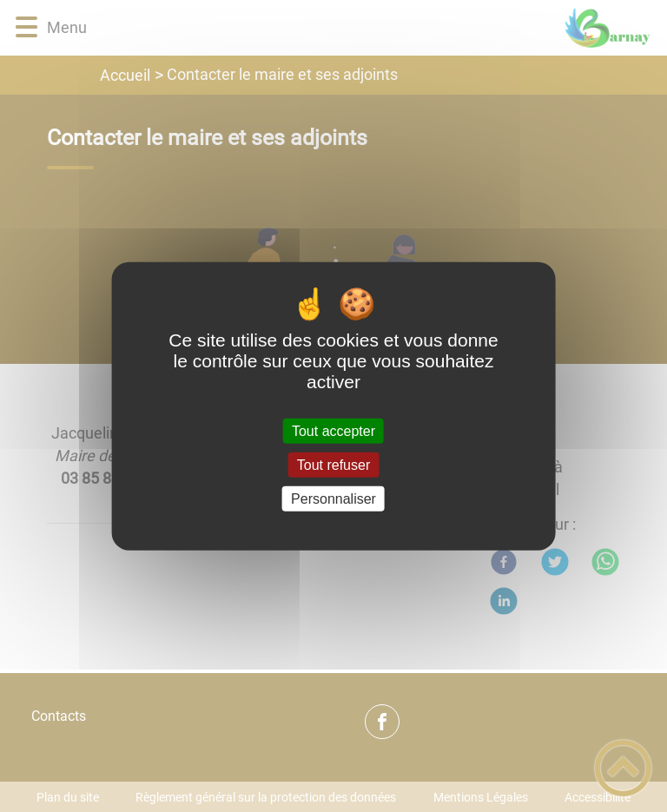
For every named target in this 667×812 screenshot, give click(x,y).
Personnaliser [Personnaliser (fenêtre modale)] (333, 499)
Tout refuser (333, 464)
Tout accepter (333, 430)
